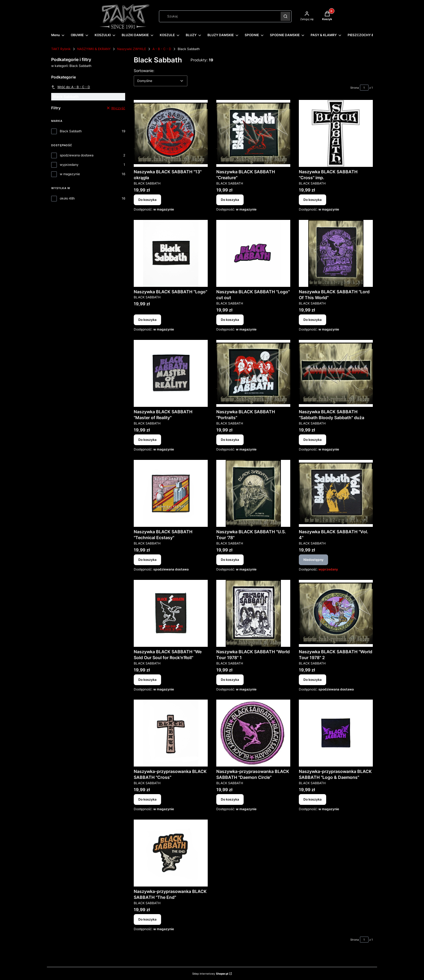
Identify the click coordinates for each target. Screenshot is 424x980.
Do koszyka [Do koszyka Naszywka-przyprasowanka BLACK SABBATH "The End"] (147, 919)
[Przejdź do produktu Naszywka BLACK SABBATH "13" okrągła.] (171, 133)
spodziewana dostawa (77, 155)
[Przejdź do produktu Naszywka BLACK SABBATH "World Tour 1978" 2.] (336, 613)
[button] (285, 16)
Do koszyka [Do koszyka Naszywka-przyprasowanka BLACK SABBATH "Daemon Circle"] (230, 799)
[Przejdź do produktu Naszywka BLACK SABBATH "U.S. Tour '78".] (253, 493)
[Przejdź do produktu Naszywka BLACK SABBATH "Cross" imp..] (336, 133)
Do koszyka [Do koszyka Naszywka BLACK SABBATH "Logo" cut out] (230, 320)
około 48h (67, 198)
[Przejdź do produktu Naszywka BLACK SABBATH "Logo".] (171, 253)
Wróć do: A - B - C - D (71, 87)
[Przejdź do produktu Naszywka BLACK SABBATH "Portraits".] (253, 373)
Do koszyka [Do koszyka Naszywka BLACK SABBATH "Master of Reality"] (147, 440)
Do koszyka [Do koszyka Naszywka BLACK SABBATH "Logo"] (147, 320)
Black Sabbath (71, 131)
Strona (355, 88)
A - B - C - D (162, 49)
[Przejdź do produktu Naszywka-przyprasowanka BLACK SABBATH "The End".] (171, 853)
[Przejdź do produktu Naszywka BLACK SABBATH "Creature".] (253, 133)
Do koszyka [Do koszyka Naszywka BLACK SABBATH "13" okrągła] (147, 200)
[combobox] (218, 16)
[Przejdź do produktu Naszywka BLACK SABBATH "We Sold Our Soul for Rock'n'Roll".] (171, 613)
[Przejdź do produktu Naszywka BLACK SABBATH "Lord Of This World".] (336, 253)
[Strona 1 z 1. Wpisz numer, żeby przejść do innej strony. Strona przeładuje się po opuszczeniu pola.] (364, 88)
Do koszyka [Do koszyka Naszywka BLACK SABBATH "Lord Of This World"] (313, 320)
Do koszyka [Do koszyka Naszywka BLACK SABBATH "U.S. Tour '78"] (230, 560)
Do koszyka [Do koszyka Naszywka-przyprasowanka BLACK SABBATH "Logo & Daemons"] (313, 799)
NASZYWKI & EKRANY (94, 49)
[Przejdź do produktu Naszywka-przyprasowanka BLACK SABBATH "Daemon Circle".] (253, 733)
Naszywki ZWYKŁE (132, 49)
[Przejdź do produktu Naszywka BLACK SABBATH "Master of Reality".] (171, 373)
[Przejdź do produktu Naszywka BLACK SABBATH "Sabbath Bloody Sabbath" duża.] (336, 373)
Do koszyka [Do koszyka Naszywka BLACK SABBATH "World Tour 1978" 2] (313, 679)
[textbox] (161, 81)
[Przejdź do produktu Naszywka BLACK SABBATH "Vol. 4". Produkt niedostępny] (336, 493)
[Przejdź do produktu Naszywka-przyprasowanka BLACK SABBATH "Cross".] (171, 733)
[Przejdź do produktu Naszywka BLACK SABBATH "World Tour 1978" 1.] (253, 613)
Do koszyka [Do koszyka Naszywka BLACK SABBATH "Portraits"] (230, 440)
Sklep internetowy (210, 974)
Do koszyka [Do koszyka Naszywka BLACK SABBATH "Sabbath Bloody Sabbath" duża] (313, 440)
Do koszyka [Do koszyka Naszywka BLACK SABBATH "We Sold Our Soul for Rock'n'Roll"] (147, 679)
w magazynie (70, 174)
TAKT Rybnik (61, 49)
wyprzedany (69, 165)
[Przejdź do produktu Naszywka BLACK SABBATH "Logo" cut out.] (253, 253)
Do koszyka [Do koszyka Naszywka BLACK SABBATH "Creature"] (230, 200)
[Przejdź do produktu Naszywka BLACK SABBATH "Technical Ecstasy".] (171, 493)
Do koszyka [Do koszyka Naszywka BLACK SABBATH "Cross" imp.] (313, 200)
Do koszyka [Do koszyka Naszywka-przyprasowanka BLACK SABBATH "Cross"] (147, 799)
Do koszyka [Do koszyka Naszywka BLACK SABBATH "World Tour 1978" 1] (230, 679)
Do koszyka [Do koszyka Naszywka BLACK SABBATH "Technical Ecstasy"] (147, 560)
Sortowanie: (144, 70)
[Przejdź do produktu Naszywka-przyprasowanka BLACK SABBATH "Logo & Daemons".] (336, 733)
